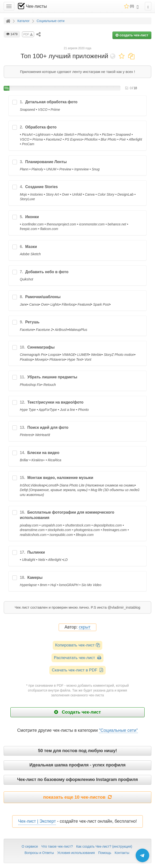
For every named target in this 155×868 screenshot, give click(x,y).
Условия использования (76, 853)
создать (132, 35)
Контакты (122, 853)
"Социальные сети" (118, 730)
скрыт (85, 627)
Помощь (105, 853)
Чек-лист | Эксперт (37, 821)
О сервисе (30, 846)
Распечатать (77, 658)
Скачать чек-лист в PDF (77, 670)
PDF (28, 34)
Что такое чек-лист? (57, 846)
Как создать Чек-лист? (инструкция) (104, 846)
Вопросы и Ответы (39, 853)
